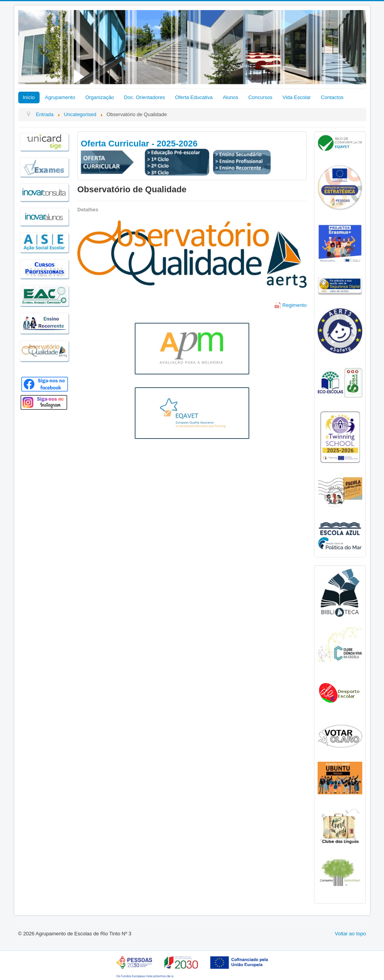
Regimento (291, 305)
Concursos (260, 97)
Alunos (231, 97)
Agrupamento (60, 97)
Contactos (332, 97)
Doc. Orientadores (144, 97)
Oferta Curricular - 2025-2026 (139, 144)
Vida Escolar (297, 97)
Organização (100, 97)
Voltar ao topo (350, 934)
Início (29, 97)
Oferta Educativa (194, 97)
